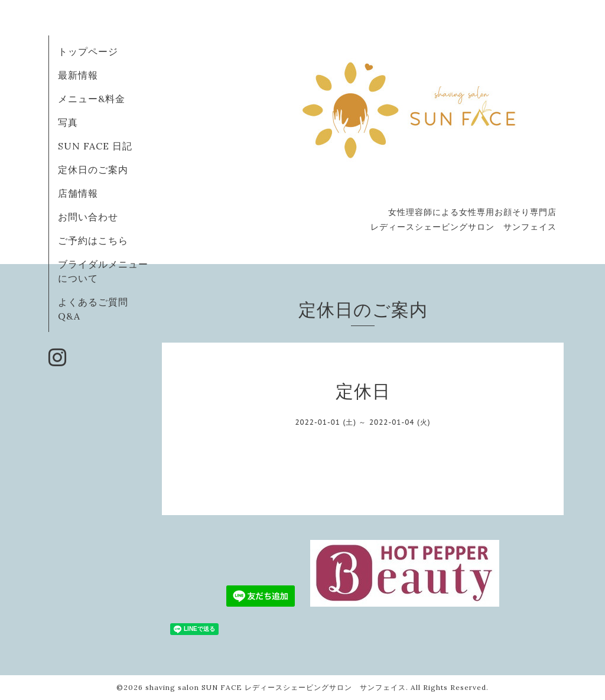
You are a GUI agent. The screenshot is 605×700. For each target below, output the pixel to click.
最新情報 (78, 75)
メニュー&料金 (92, 99)
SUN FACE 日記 (95, 146)
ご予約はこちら (93, 240)
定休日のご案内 (93, 170)
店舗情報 (78, 193)
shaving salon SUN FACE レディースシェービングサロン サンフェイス (276, 687)
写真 (68, 122)
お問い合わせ (88, 217)
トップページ (88, 51)
